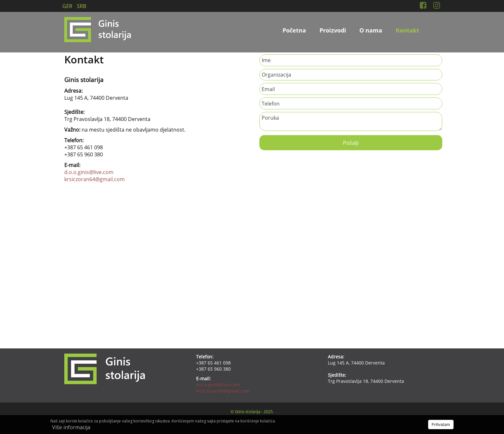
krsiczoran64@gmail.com (94, 179)
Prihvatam (441, 425)
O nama (371, 30)
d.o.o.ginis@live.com (89, 172)
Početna (294, 30)
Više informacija (71, 427)
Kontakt (407, 30)
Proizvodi (333, 30)
